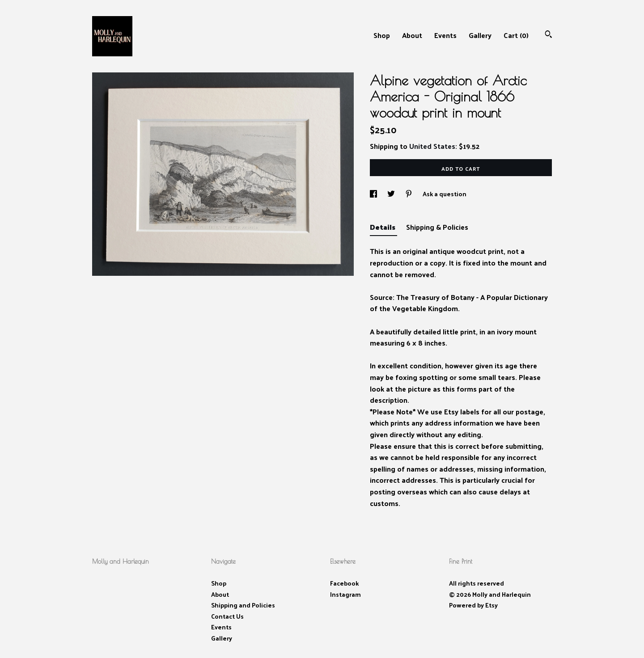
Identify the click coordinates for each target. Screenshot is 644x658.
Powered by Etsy (473, 605)
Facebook (344, 583)
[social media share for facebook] (374, 194)
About (412, 35)
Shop (382, 35)
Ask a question (445, 194)
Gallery (480, 35)
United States (432, 146)
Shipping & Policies (437, 227)
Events (445, 35)
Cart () (516, 35)
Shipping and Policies (243, 605)
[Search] (549, 35)
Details (383, 227)
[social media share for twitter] (392, 194)
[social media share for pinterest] (409, 194)
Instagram (345, 594)
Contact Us (227, 616)
